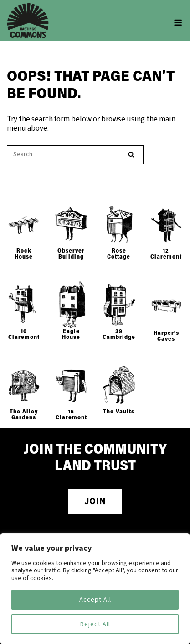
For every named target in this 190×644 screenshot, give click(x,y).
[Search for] (75, 155)
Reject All (95, 624)
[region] (95, 589)
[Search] (131, 155)
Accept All (95, 600)
